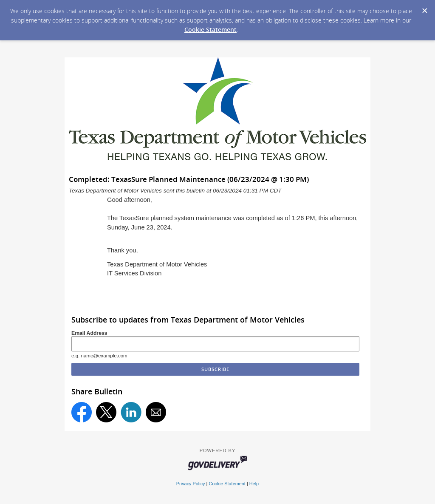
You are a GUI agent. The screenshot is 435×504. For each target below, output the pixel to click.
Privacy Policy (191, 484)
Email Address (89, 333)
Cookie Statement (210, 30)
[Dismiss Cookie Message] (424, 8)
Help (254, 484)
